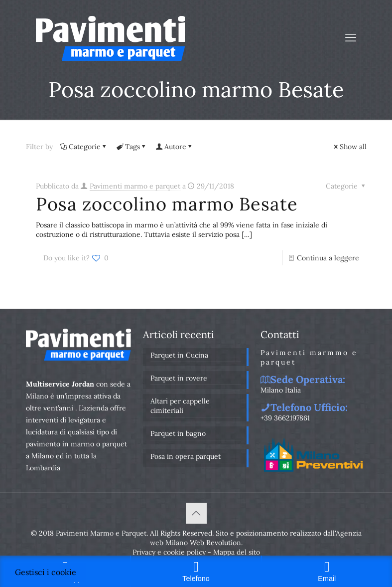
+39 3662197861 (285, 418)
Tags (132, 147)
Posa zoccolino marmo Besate (167, 204)
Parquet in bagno (178, 433)
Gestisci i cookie (46, 572)
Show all (350, 147)
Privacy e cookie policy (169, 552)
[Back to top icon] (196, 513)
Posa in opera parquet (186, 456)
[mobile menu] (351, 37)
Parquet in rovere (179, 378)
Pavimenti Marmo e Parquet (101, 533)
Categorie (84, 147)
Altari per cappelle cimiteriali (180, 406)
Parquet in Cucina (179, 355)
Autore (175, 147)
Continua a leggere (328, 258)
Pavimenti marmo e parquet (135, 186)
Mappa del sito (237, 552)
